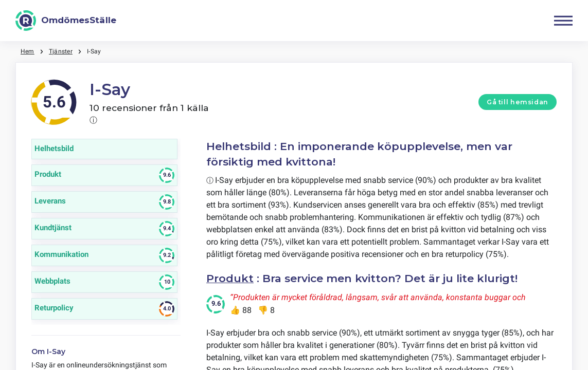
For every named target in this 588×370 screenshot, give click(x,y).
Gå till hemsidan (518, 102)
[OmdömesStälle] (66, 21)
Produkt (230, 278)
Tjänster (61, 51)
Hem (28, 51)
